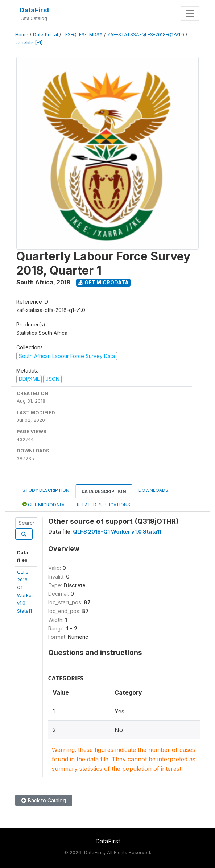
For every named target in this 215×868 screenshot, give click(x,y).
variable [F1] (29, 43)
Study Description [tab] (46, 490)
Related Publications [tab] (104, 505)
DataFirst (34, 10)
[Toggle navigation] (190, 13)
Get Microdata (104, 282)
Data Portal (46, 35)
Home (22, 35)
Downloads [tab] (153, 490)
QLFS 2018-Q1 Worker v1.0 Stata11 (117, 532)
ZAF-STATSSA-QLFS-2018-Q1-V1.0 (146, 35)
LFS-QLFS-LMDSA (83, 35)
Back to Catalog (44, 800)
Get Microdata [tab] (44, 504)
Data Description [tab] (104, 491)
